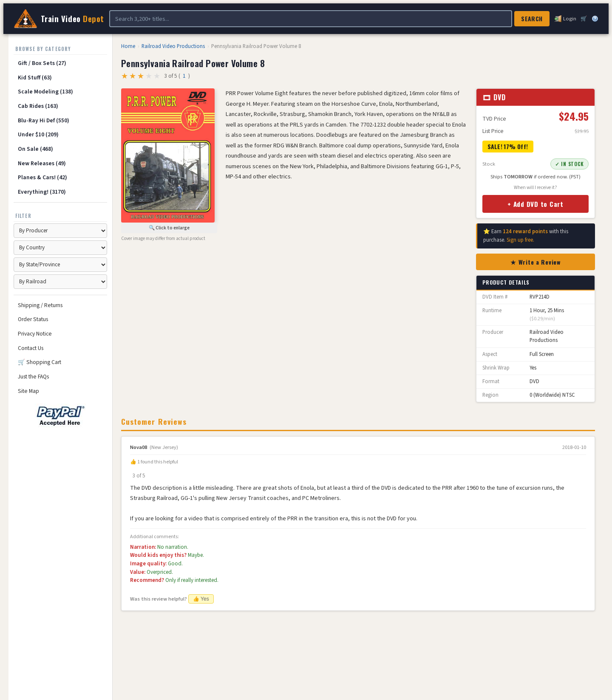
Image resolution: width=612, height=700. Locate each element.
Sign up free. (520, 240)
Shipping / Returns (40, 305)
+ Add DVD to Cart (535, 204)
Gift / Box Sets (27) (42, 63)
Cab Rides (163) (38, 106)
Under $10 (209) (38, 134)
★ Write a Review (535, 262)
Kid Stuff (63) (35, 78)
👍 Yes (201, 599)
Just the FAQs (33, 377)
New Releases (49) (42, 163)
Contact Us (31, 348)
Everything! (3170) (42, 192)
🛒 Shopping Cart (40, 362)
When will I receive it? (535, 188)
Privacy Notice (35, 334)
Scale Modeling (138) (45, 92)
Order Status (33, 319)
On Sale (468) (35, 149)
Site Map (28, 391)
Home (128, 46)
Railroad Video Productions (173, 46)
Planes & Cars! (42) (42, 177)
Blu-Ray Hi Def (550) (44, 120)
